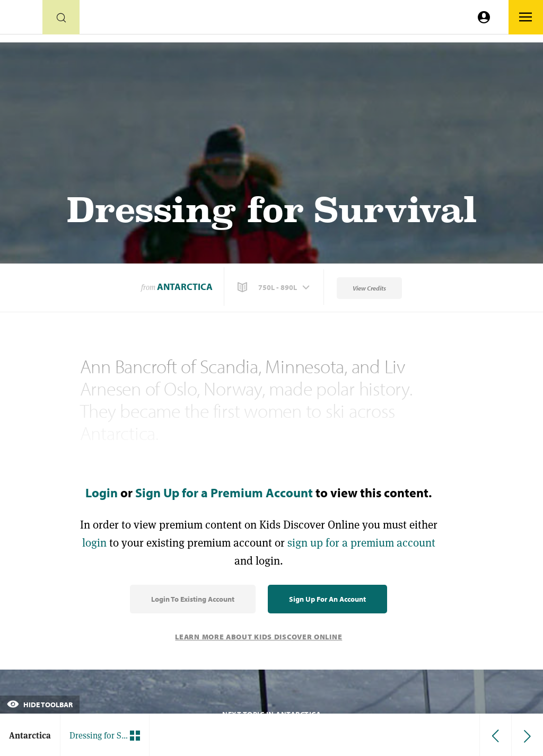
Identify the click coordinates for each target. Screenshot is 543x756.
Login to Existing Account (193, 599)
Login (102, 493)
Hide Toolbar (40, 705)
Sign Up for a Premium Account (224, 493)
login (94, 543)
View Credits (369, 288)
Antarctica (185, 287)
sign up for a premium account (361, 543)
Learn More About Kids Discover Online (259, 637)
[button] (275, 287)
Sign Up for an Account (327, 599)
